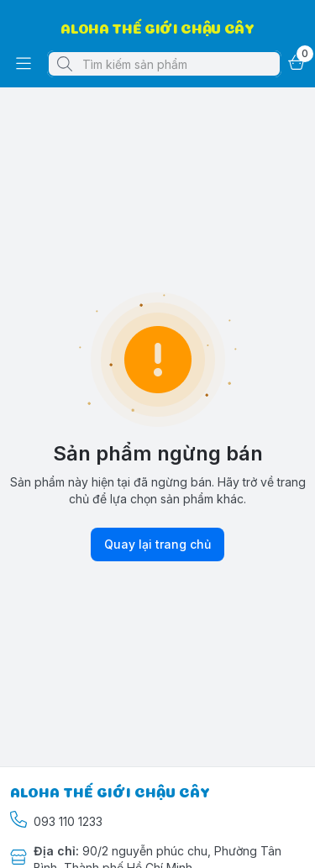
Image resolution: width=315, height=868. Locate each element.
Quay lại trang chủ (157, 544)
